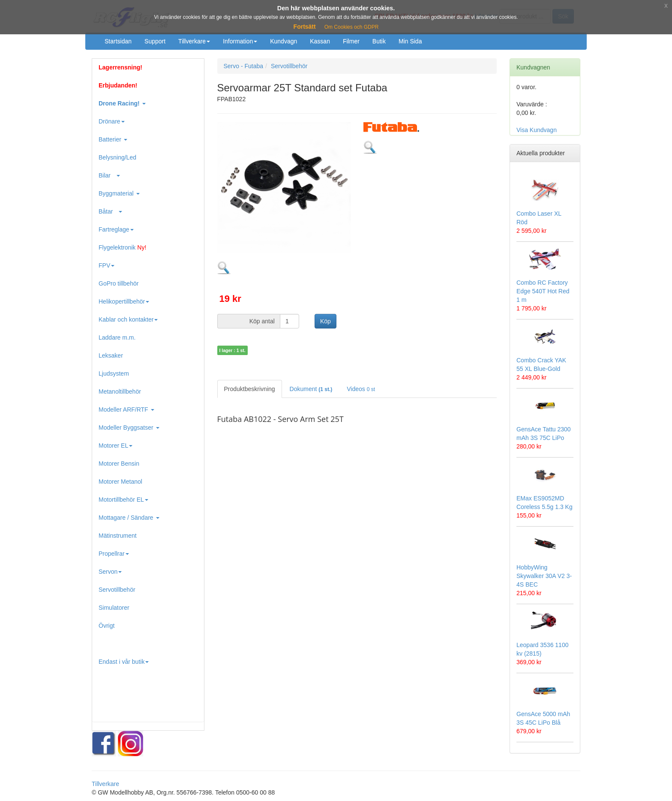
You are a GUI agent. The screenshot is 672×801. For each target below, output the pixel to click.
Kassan (320, 41)
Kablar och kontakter (128, 319)
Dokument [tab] (311, 389)
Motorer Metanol (120, 482)
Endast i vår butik (124, 662)
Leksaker (111, 355)
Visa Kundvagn (537, 130)
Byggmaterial (119, 193)
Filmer (351, 41)
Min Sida (410, 41)
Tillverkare (194, 41)
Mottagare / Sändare (129, 518)
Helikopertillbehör (124, 301)
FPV (106, 265)
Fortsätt (305, 27)
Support (155, 41)
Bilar (109, 175)
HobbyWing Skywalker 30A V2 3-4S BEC (544, 576)
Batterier (113, 139)
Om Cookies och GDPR (352, 27)
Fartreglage (116, 229)
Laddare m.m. (117, 337)
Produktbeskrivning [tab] (250, 389)
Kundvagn (283, 41)
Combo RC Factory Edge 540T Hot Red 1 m (543, 291)
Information (240, 41)
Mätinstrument (118, 536)
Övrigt (106, 626)
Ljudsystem (114, 373)
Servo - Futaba (244, 66)
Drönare (112, 121)
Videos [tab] (361, 389)
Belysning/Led (117, 157)
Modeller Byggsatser (129, 428)
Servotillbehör (117, 590)
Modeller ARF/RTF (126, 410)
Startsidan (118, 41)
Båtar (110, 211)
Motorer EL (115, 446)
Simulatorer (114, 608)
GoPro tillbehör (118, 283)
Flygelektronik (122, 247)
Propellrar (114, 554)
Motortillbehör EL (123, 500)
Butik (379, 41)
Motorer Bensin (119, 464)
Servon (110, 572)
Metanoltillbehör (120, 391)
